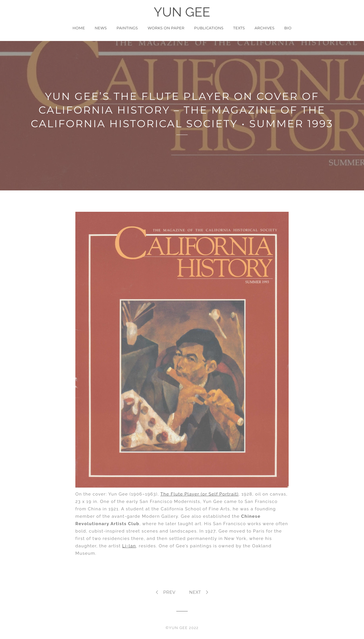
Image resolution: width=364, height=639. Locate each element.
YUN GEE (182, 12)
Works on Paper (166, 28)
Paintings (127, 28)
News (101, 28)
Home (79, 28)
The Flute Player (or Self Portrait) (199, 494)
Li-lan (129, 546)
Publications (209, 28)
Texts (239, 28)
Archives (264, 28)
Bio (288, 28)
